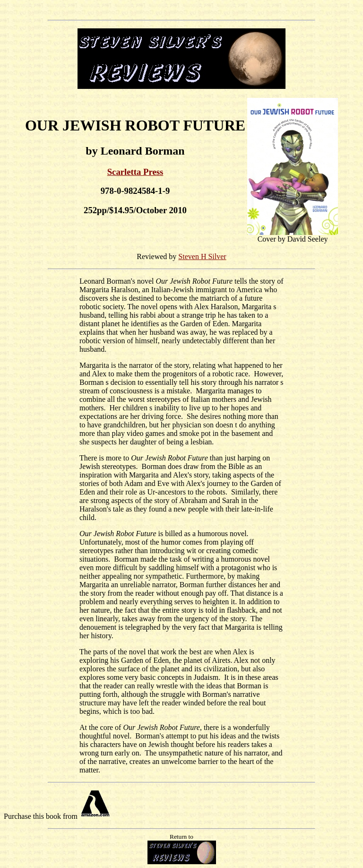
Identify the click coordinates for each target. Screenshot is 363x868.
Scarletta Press (135, 172)
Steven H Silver (202, 256)
